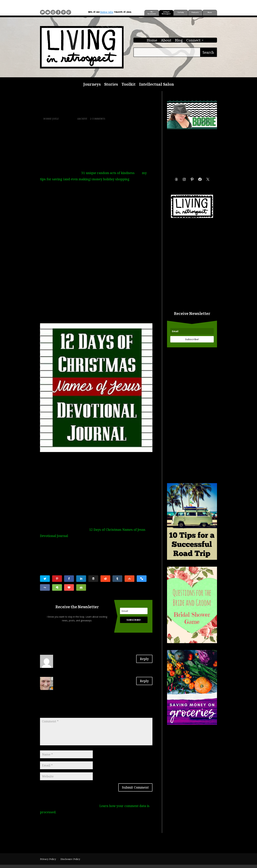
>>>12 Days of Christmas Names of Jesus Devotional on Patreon (94, 314)
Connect (193, 41)
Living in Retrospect (166, 13)
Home (152, 41)
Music (210, 12)
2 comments (98, 119)
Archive (82, 119)
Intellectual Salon (157, 85)
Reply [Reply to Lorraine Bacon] (144, 681)
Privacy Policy (48, 859)
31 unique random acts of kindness (108, 173)
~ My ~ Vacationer (152, 13)
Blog (179, 41)
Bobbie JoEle (107, 12)
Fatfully (181, 12)
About (166, 41)
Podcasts (195, 12)
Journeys (92, 85)
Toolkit (128, 85)
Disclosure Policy (70, 859)
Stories (111, 85)
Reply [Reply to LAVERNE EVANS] (144, 659)
